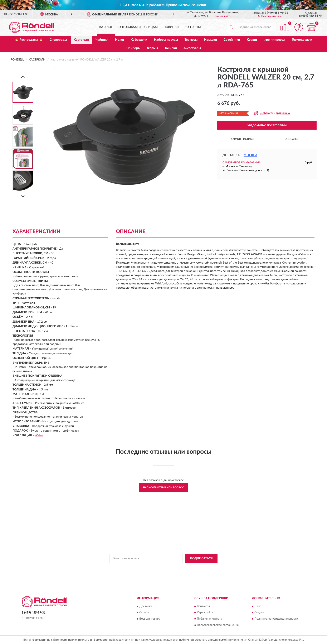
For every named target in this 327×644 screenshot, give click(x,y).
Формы (152, 48)
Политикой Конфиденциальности (162, 568)
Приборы (133, 48)
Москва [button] (250, 155)
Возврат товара (150, 619)
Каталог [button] (106, 27)
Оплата (144, 613)
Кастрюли (81, 40)
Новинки (171, 27)
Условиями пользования (199, 568)
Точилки (171, 48)
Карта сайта (205, 613)
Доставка (146, 606)
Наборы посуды (166, 40)
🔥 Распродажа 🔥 (29, 40)
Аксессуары (192, 48)
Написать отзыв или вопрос (163, 487)
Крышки (211, 40)
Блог (258, 606)
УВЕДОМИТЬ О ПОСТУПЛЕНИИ (267, 125)
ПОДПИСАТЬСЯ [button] (201, 558)
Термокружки (302, 40)
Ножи (119, 40)
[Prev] (23, 77)
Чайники (102, 40)
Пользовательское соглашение (218, 625)
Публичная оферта (209, 619)
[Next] (23, 196)
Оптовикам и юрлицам (138, 27)
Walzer (39, 436)
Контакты (193, 27)
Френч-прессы (274, 40)
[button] (270, 16)
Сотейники (232, 40)
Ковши (252, 40)
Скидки (259, 613)
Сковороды (58, 40)
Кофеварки (139, 40)
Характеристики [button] (242, 139)
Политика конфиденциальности (276, 619)
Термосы (191, 40)
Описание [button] (292, 139)
